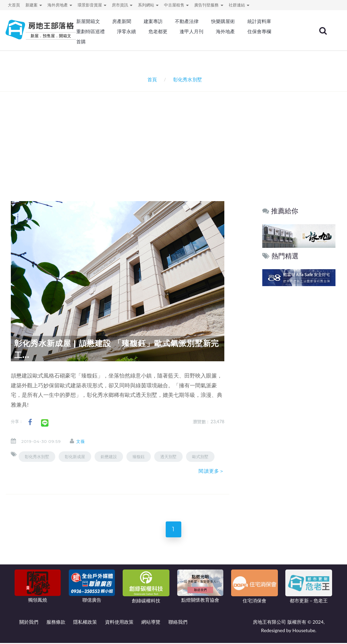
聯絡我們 (178, 623)
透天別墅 (168, 457)
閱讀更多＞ (211, 471)
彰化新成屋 (75, 457)
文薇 (83, 441)
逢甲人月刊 (191, 31)
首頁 (151, 79)
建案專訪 (153, 21)
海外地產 (225, 31)
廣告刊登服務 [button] (209, 5)
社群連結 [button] (239, 5)
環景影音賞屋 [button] (92, 5)
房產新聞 (122, 21)
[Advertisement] (175, 137)
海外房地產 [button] (60, 5)
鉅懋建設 (109, 457)
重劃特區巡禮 (90, 31)
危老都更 (158, 31)
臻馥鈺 (139, 457)
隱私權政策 (85, 623)
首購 (81, 42)
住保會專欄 (259, 31)
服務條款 (56, 623)
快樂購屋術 (223, 21)
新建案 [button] (34, 5)
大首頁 (14, 5)
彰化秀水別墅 (37, 457)
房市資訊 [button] (122, 5)
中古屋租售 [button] (176, 5)
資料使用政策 (119, 623)
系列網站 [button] (148, 5)
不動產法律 (187, 21)
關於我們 (29, 623)
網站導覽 (151, 623)
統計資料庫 (259, 21)
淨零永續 (126, 31)
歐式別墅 (200, 457)
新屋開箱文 (88, 21)
